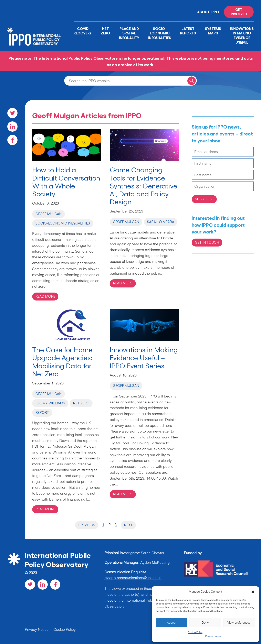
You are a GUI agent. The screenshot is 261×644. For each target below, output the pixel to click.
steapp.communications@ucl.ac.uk (133, 578)
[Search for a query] (192, 81)
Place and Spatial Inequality (129, 33)
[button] (253, 592)
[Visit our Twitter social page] (12, 113)
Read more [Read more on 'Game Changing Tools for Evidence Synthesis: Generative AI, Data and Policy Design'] (123, 283)
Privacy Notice (37, 630)
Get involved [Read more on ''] (239, 12)
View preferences (239, 623)
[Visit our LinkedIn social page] (12, 127)
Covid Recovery (83, 31)
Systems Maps (213, 31)
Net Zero (105, 31)
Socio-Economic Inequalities (160, 33)
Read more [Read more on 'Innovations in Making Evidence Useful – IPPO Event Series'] (123, 494)
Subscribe (204, 199)
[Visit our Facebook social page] (12, 140)
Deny (205, 623)
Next (128, 525)
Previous (87, 525)
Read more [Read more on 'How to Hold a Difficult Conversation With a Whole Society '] (45, 296)
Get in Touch (207, 242)
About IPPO (208, 12)
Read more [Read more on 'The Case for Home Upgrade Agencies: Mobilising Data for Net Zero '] (45, 509)
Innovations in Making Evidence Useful (242, 35)
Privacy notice (213, 636)
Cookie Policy (195, 633)
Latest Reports (188, 31)
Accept (172, 623)
